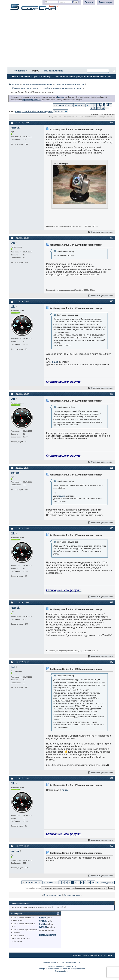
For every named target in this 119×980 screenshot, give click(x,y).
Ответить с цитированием (101, 232)
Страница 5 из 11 (65, 105)
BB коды (43, 918)
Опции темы (54, 117)
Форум (36, 71)
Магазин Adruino (54, 71)
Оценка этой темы (87, 117)
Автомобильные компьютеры (37, 84)
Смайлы (43, 921)
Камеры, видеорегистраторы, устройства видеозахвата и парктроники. (47, 88)
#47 (111, 602)
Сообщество (60, 77)
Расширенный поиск (103, 77)
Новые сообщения (21, 77)
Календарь (46, 77)
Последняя (61, 111)
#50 (111, 846)
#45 (111, 468)
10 (98, 108)
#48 (111, 662)
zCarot (66, 971)
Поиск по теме (70, 117)
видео (55, 362)
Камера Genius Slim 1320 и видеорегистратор (39, 112)
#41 (111, 122)
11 (103, 108)
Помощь (89, 2)
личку (65, 790)
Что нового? (20, 71)
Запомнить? (52, 6)
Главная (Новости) (97, 955)
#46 (111, 528)
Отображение (105, 117)
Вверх (111, 888)
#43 (111, 301)
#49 (111, 778)
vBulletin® (61, 966)
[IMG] (42, 924)
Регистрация (105, 2)
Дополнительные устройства (70, 84)
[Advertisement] (62, 40)
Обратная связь (79, 955)
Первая (80, 105)
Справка (36, 77)
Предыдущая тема (52, 895)
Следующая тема (72, 895)
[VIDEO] (43, 927)
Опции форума (76, 77)
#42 (111, 238)
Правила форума (48, 935)
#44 (111, 394)
